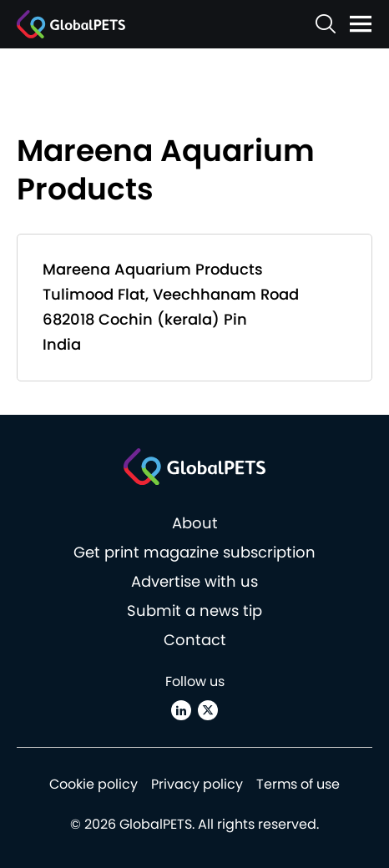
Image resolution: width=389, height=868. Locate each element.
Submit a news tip (194, 611)
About (195, 523)
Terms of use (298, 784)
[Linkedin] (181, 710)
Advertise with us (194, 581)
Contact (195, 640)
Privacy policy (197, 784)
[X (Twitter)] (208, 710)
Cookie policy (93, 784)
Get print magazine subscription (194, 552)
